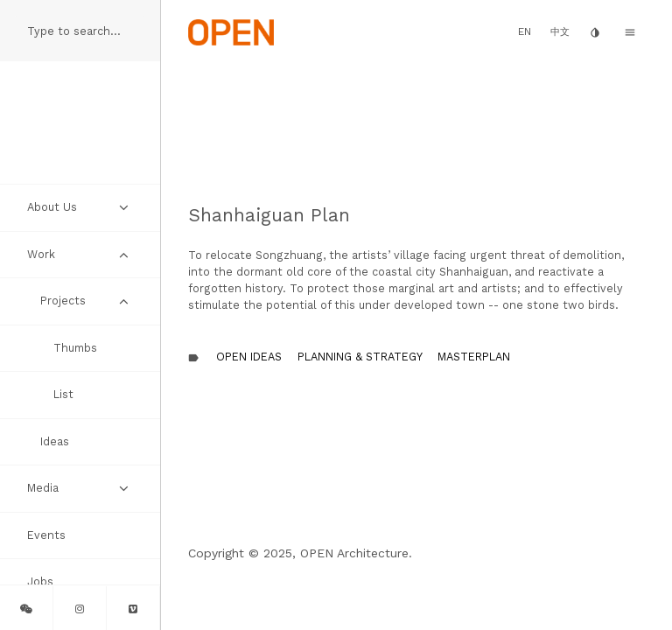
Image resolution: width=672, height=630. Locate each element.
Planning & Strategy (360, 357)
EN (525, 31)
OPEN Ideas (249, 357)
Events (46, 535)
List (63, 394)
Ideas (55, 441)
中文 (560, 32)
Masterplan (474, 357)
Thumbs (75, 348)
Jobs (40, 581)
